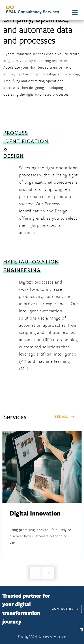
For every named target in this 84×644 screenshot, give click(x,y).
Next (48, 573)
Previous (36, 573)
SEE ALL (65, 417)
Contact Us (65, 609)
